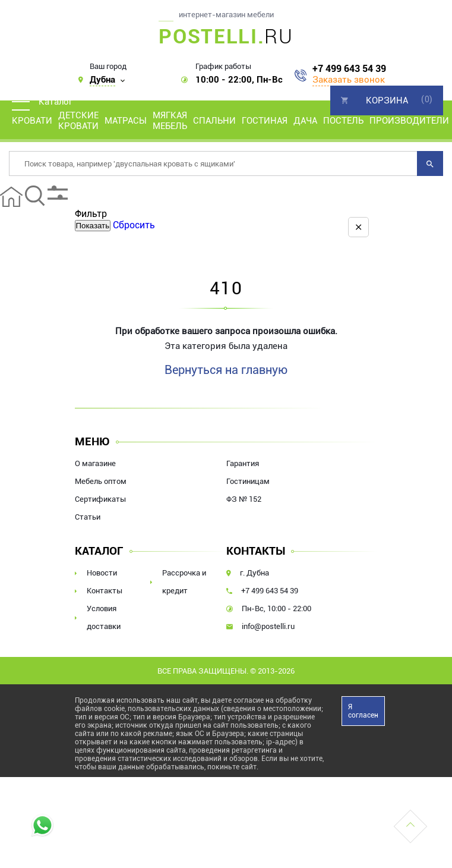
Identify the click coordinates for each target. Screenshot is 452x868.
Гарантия (243, 463)
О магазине (95, 463)
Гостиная (265, 121)
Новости (102, 573)
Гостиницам (248, 481)
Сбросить (134, 225)
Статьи (88, 517)
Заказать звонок (349, 80)
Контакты (105, 591)
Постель (343, 121)
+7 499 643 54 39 (349, 69)
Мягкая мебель (170, 121)
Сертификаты (100, 499)
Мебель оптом (101, 481)
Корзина (387, 100)
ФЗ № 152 (244, 499)
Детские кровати (78, 121)
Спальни (214, 121)
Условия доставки (104, 617)
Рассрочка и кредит (184, 582)
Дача (305, 121)
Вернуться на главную (226, 370)
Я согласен (363, 711)
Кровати (32, 121)
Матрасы (126, 121)
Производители (409, 121)
